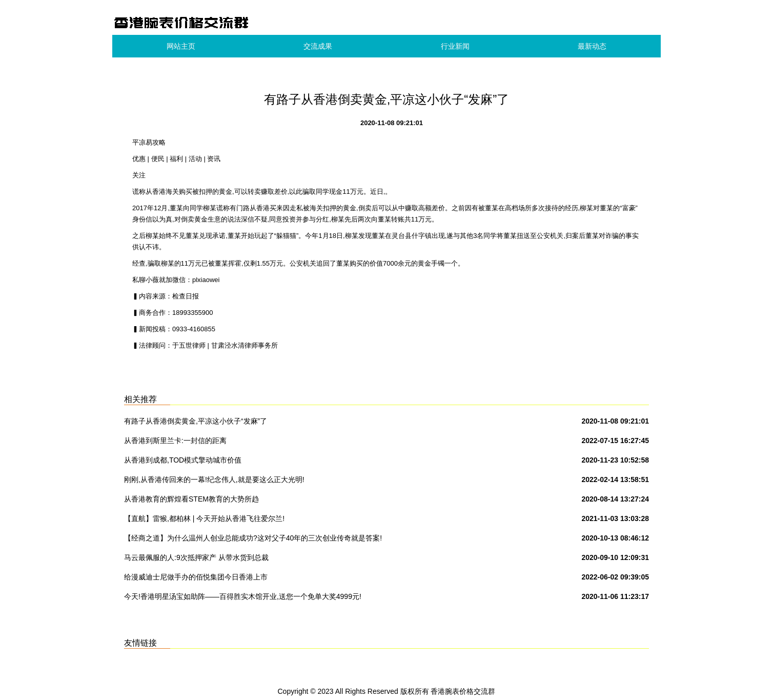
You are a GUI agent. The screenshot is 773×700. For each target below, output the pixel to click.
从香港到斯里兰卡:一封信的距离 (175, 441)
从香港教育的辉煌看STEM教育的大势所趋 (191, 499)
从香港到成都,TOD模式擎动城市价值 (183, 460)
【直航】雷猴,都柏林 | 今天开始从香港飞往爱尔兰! (204, 518)
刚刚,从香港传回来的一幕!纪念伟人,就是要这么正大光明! (214, 479)
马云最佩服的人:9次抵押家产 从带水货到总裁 (196, 557)
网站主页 (181, 46)
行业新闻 (455, 46)
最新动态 (592, 46)
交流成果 (318, 46)
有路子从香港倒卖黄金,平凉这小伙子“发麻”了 (196, 421)
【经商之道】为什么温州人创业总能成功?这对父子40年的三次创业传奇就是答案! (253, 538)
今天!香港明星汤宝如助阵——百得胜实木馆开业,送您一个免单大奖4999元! (243, 596)
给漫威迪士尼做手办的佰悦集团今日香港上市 (196, 577)
